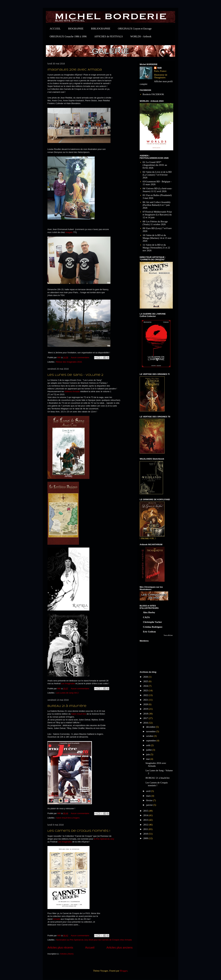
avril (149, 791)
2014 (146, 815)
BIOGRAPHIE (76, 29)
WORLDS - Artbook (141, 36)
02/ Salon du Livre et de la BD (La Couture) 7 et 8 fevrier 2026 (157, 175)
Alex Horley (149, 612)
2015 (146, 811)
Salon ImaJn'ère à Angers (68, 818)
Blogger (124, 971)
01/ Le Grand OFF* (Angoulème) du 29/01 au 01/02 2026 (155, 165)
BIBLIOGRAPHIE (101, 29)
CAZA (146, 617)
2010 (146, 834)
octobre (150, 736)
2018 (146, 714)
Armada (57, 919)
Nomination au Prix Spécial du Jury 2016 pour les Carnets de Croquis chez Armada (94, 940)
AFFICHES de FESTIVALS (109, 36)
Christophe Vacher (152, 622)
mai (148, 759)
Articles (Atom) (67, 954)
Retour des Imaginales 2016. (69, 362)
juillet (149, 750)
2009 (146, 838)
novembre (151, 731)
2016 (146, 723)
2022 (146, 695)
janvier (150, 805)
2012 (146, 825)
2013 (146, 820)
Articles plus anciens (119, 948)
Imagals (69, 232)
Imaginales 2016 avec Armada (75, 70)
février (150, 800)
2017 (146, 718)
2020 (146, 704)
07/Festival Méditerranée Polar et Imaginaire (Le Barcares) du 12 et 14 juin (157, 215)
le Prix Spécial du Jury (104, 839)
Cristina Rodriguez (153, 627)
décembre (151, 727)
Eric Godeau (149, 632)
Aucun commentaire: (80, 357)
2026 (146, 677)
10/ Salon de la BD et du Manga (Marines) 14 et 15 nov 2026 (157, 238)
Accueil (90, 948)
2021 (146, 700)
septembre (151, 741)
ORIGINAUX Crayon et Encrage (135, 29)
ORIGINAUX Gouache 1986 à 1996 (68, 36)
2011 (146, 829)
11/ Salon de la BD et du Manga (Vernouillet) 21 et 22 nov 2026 (156, 248)
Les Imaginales (68, 683)
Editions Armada (72, 391)
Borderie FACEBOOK (153, 94)
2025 (146, 681)
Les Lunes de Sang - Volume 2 (75, 375)
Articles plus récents (60, 948)
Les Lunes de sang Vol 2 (67, 693)
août (148, 745)
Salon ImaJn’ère (79, 714)
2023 (146, 690)
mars (149, 796)
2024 (146, 686)
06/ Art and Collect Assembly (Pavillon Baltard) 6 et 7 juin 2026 (157, 205)
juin (148, 754)
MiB (159, 68)
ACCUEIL (55, 29)
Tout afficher (168, 635)
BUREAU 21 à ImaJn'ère (67, 706)
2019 (146, 709)
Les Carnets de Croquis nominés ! (79, 831)
